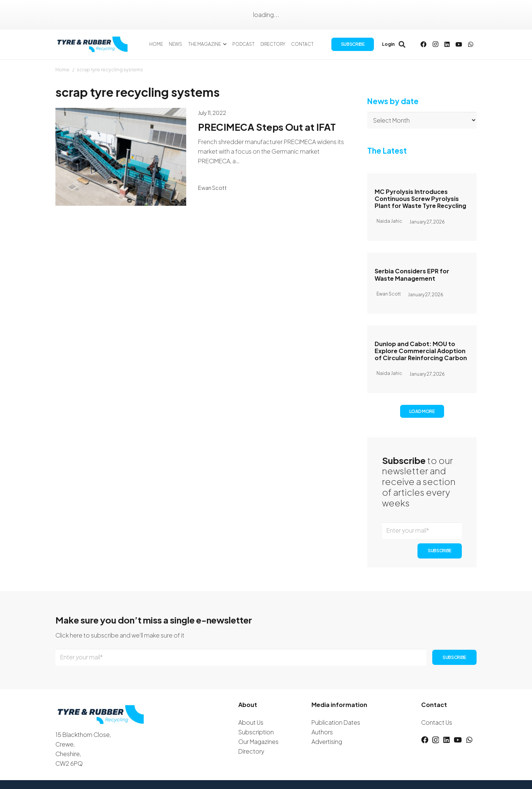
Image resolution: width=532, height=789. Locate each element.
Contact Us (437, 722)
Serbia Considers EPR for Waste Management (412, 274)
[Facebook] (423, 44)
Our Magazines (258, 742)
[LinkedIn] (447, 44)
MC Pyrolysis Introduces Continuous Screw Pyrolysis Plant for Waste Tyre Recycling (420, 199)
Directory (251, 751)
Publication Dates (336, 722)
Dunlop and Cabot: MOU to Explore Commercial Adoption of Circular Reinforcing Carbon (421, 350)
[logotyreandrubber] (93, 44)
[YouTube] (459, 44)
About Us (251, 722)
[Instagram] (435, 44)
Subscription (256, 732)
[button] (224, 44)
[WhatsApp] (471, 44)
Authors (322, 732)
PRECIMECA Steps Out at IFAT (267, 127)
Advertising (327, 742)
